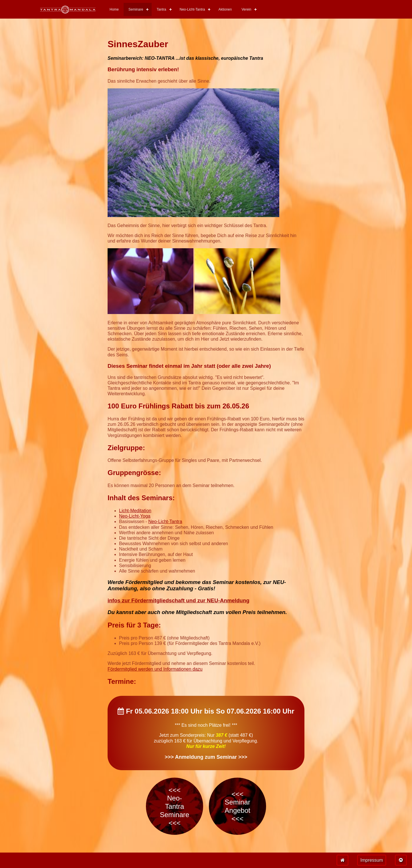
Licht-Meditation (135, 511)
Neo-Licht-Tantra (192, 9)
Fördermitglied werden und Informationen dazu (155, 669)
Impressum (372, 860)
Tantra (161, 9)
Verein (246, 9)
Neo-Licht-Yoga (135, 516)
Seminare (136, 9)
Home (114, 9)
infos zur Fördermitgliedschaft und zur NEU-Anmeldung (179, 600)
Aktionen (225, 9)
